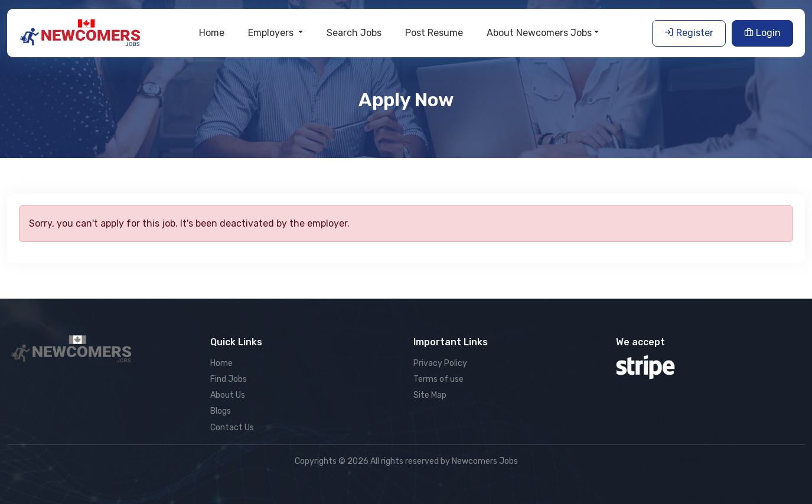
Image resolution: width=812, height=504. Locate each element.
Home (212, 33)
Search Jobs (354, 33)
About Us (228, 395)
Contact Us (232, 428)
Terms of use (438, 379)
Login (762, 33)
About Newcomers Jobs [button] (539, 33)
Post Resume (434, 33)
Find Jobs (229, 379)
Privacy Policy (440, 363)
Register (689, 33)
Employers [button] (272, 33)
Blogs (221, 411)
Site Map (430, 395)
